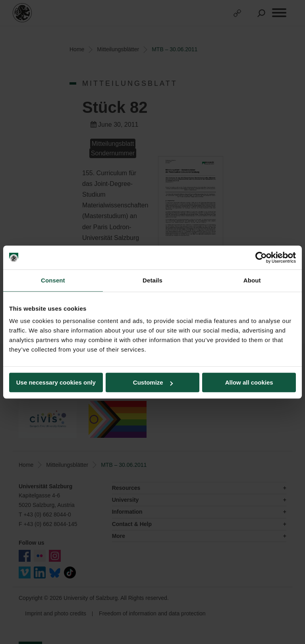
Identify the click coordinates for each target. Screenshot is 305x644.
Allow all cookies (249, 382)
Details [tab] (152, 280)
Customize (153, 382)
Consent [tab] (53, 280)
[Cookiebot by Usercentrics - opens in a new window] (261, 257)
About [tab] (252, 280)
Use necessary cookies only (56, 382)
